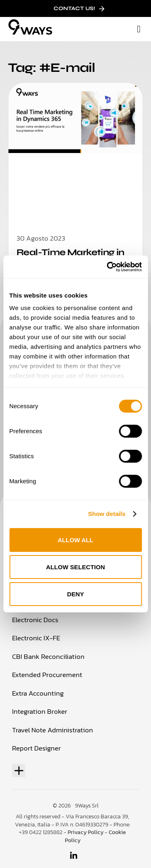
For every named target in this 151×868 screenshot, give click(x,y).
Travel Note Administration (53, 730)
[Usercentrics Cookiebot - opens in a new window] (108, 267)
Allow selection (75, 567)
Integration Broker (40, 711)
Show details (107, 514)
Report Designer (36, 748)
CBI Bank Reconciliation (48, 656)
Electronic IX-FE (36, 638)
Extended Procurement (47, 675)
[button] (139, 29)
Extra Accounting (38, 693)
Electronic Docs (35, 620)
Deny (75, 594)
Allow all (75, 540)
